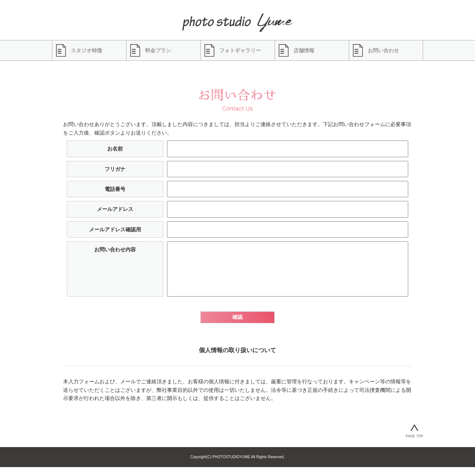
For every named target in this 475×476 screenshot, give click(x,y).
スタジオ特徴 (86, 50)
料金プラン (158, 50)
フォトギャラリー (240, 50)
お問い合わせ (383, 50)
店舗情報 (304, 50)
